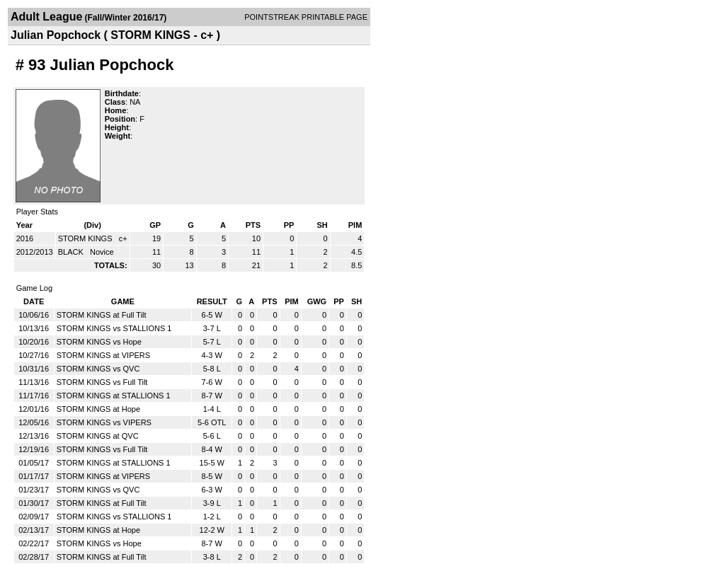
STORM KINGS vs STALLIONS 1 (114, 328)
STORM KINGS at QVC (98, 436)
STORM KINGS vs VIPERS (104, 422)
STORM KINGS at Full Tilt (102, 315)
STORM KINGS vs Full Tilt (102, 382)
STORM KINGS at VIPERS (103, 355)
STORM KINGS (86, 238)
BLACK (72, 252)
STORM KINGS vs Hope (99, 342)
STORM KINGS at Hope (98, 409)
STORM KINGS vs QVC (98, 369)
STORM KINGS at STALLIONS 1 (114, 396)
